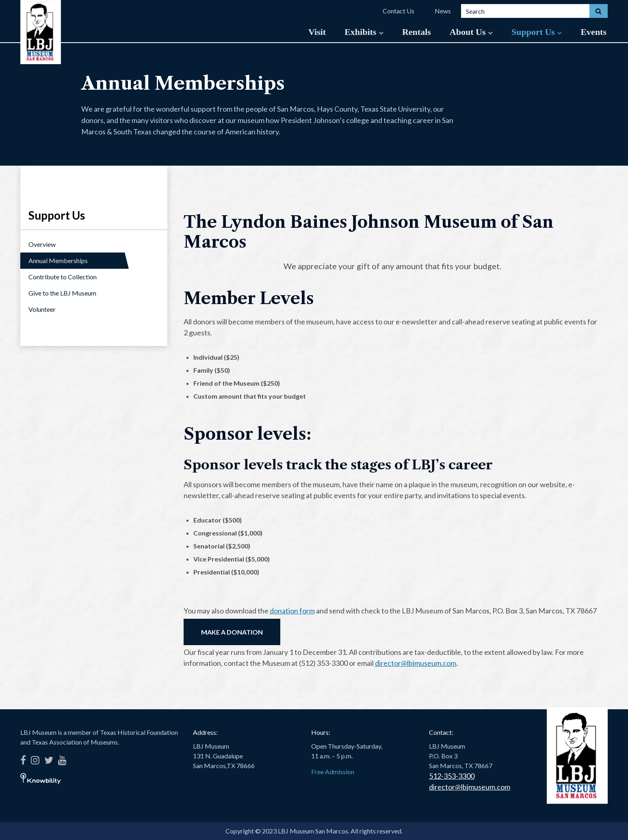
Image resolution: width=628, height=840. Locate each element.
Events (593, 32)
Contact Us (398, 11)
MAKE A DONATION (232, 632)
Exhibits (364, 32)
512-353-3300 (452, 776)
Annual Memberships (58, 260)
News (443, 11)
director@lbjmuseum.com (416, 663)
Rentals (417, 32)
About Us (471, 32)
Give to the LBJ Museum (62, 293)
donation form (292, 611)
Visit (317, 32)
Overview (42, 244)
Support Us (537, 32)
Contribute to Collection (63, 277)
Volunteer (42, 309)
